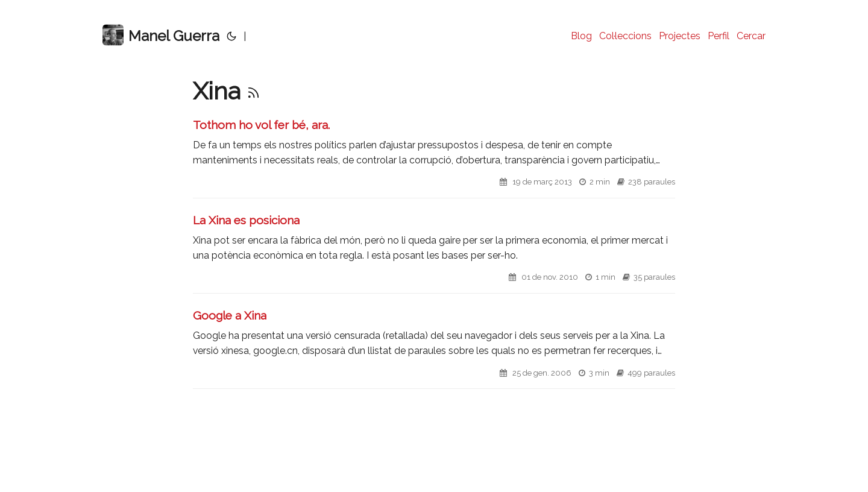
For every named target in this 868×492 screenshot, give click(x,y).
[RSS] (253, 91)
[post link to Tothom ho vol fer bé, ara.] (434, 158)
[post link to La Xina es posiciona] (434, 253)
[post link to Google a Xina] (434, 348)
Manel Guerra (161, 35)
